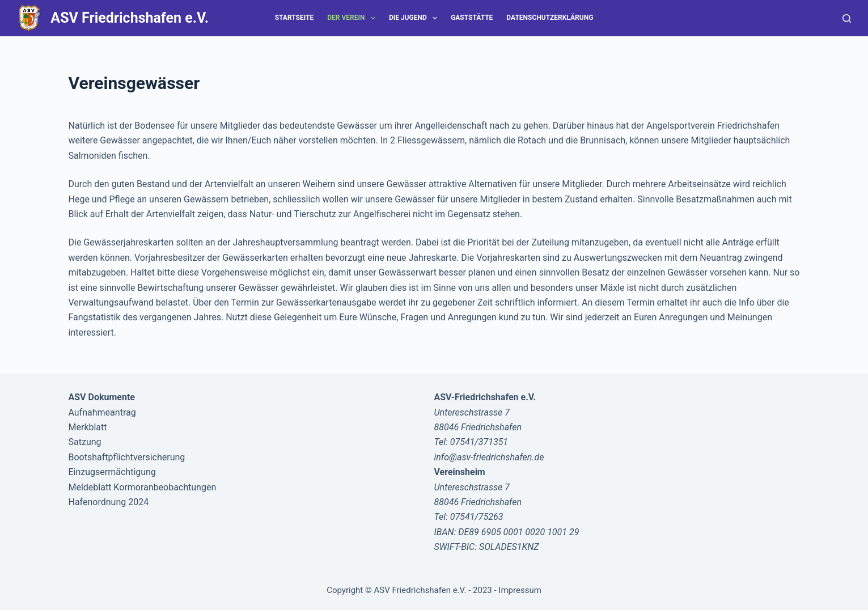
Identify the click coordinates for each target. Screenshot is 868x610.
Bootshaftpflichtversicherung (127, 457)
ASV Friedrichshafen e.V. (130, 18)
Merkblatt (88, 427)
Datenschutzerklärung (550, 18)
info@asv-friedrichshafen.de (489, 457)
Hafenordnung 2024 (109, 502)
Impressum (520, 590)
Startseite (295, 18)
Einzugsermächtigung (112, 472)
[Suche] (847, 18)
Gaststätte (472, 18)
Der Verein (353, 18)
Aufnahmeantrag (102, 412)
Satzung (85, 442)
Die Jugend (415, 18)
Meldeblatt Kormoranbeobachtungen (143, 487)
